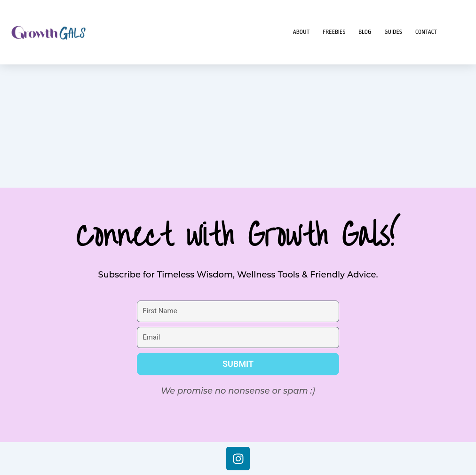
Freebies (334, 32)
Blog (365, 32)
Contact (426, 32)
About (301, 32)
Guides (393, 32)
